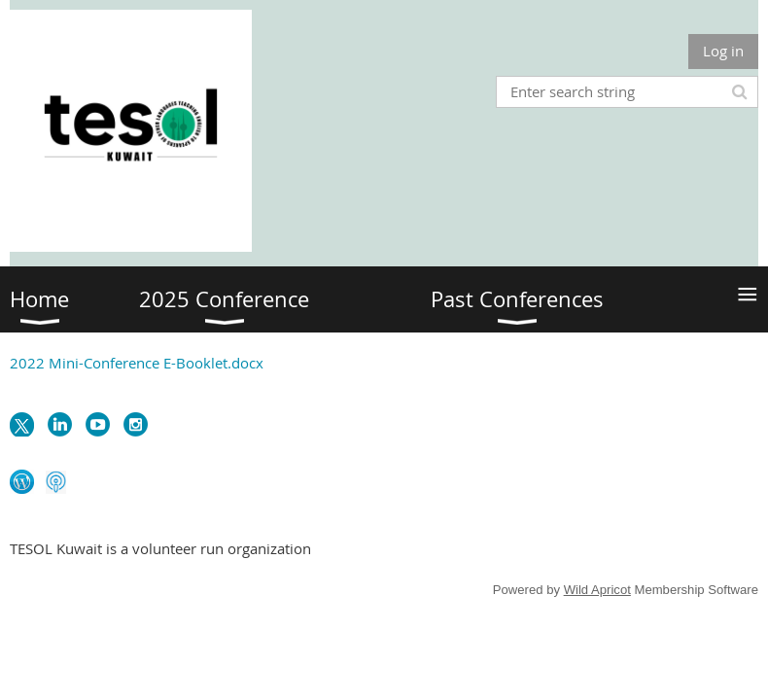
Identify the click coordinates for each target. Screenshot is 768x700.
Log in (723, 51)
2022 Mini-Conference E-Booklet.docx (137, 363)
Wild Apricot (597, 590)
